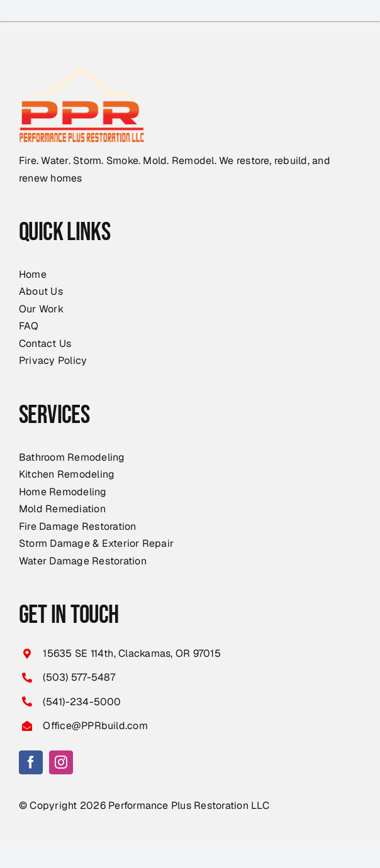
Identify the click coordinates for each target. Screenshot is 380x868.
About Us (41, 291)
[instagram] (61, 762)
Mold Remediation (62, 509)
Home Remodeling (63, 492)
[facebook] (31, 762)
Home (33, 274)
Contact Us (45, 343)
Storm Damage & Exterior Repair (96, 543)
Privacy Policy (53, 360)
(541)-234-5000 (82, 702)
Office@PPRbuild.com (95, 726)
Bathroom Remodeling (72, 457)
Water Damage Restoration (83, 561)
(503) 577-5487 (79, 677)
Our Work (41, 309)
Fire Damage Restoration (78, 526)
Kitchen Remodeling (67, 474)
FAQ (29, 326)
